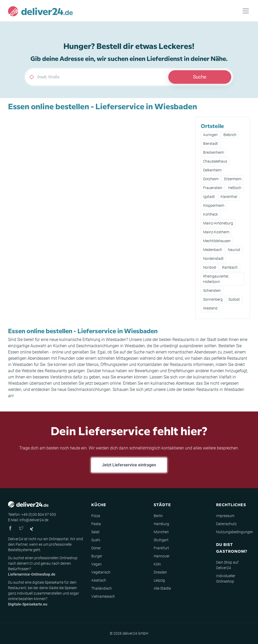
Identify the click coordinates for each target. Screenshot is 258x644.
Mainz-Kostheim (216, 232)
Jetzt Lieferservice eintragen (129, 465)
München (161, 532)
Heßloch (235, 188)
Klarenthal (229, 197)
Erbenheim (233, 179)
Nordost (210, 267)
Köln (157, 564)
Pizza (96, 516)
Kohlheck (211, 214)
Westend (210, 308)
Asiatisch (99, 580)
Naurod (234, 250)
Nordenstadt (213, 259)
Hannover (162, 556)
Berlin (158, 516)
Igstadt (209, 197)
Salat (95, 532)
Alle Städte (162, 588)
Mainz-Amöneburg (218, 223)
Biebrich (230, 135)
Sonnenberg (213, 299)
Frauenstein (213, 188)
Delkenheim (212, 170)
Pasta (96, 524)
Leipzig (159, 580)
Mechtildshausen (217, 241)
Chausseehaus (215, 161)
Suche (200, 77)
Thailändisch (102, 588)
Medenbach (213, 250)
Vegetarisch (101, 572)
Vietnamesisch (103, 596)
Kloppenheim (214, 205)
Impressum (225, 516)
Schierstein (212, 291)
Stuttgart (161, 540)
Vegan (96, 564)
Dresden (160, 572)
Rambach (230, 267)
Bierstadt (211, 144)
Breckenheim (214, 152)
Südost (234, 299)
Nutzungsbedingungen (235, 532)
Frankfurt (161, 548)
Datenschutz (226, 524)
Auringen (210, 135)
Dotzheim (211, 179)
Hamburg (161, 524)
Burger (97, 556)
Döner (96, 548)
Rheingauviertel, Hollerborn (216, 279)
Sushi (96, 540)
